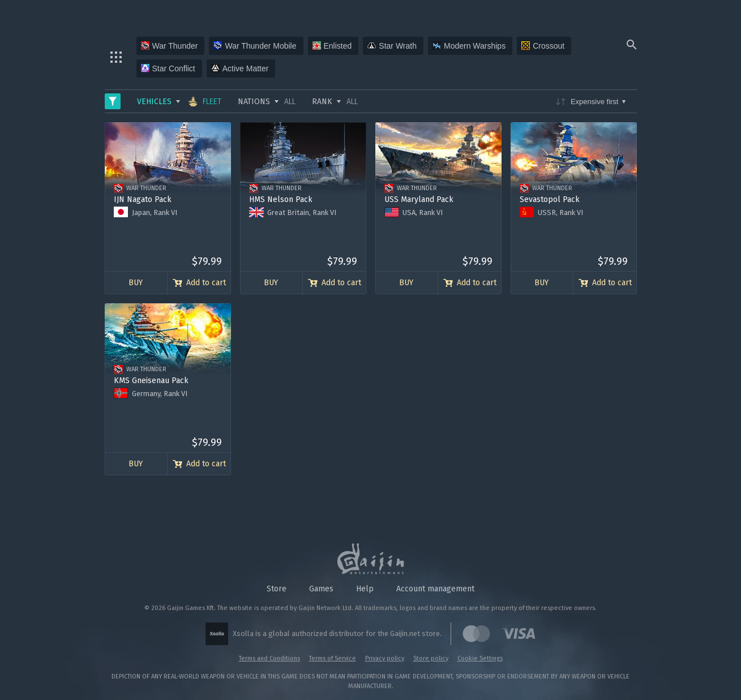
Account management (435, 589)
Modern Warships (469, 46)
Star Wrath (392, 46)
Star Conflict (168, 68)
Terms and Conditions (269, 658)
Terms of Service (333, 658)
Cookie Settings (480, 658)
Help (365, 589)
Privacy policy (385, 658)
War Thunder (170, 46)
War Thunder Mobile (255, 46)
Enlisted (332, 46)
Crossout (543, 46)
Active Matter (240, 68)
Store (277, 589)
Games (321, 589)
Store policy (431, 658)
